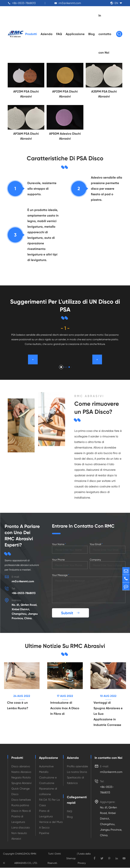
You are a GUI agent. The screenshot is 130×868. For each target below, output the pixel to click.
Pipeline (44, 833)
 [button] (97, 360)
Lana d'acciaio (21, 828)
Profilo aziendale (77, 767)
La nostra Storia (77, 772)
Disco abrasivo (21, 767)
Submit (70, 613)
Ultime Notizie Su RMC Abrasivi (65, 646)
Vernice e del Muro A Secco (51, 825)
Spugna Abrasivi (21, 783)
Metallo (44, 772)
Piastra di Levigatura (18, 819)
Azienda (47, 34)
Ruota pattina (20, 806)
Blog (92, 34)
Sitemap (71, 859)
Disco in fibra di (21, 811)
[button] (61, 367)
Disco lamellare (21, 800)
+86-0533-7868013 (24, 3)
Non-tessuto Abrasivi (19, 836)
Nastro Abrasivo (21, 772)
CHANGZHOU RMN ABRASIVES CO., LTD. (26, 859)
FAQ (59, 34)
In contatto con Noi (105, 34)
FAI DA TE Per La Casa (49, 803)
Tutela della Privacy (84, 859)
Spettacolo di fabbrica (75, 781)
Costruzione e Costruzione (48, 781)
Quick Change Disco (21, 792)
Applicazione (75, 34)
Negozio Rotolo (21, 778)
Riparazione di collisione (48, 792)
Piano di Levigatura (46, 814)
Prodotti (31, 34)
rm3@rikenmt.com (70, 3)
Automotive (46, 767)
